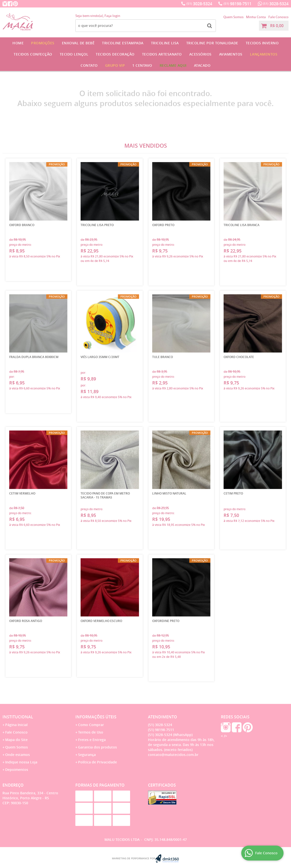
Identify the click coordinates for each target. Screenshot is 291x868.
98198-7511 (238, 4)
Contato (89, 65)
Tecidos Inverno (262, 43)
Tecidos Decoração (115, 54)
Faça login (112, 16)
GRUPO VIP (115, 65)
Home (18, 43)
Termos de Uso (91, 732)
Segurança (87, 755)
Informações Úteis (96, 717)
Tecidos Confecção (33, 54)
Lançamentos (264, 54)
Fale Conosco (278, 17)
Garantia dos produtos (97, 747)
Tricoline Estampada (123, 43)
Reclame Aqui (173, 65)
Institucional (18, 717)
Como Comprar (91, 725)
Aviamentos (231, 54)
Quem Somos (233, 17)
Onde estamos (18, 755)
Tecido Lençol (74, 54)
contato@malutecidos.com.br (173, 755)
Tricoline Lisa (165, 43)
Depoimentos (17, 770)
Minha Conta (256, 17)
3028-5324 (199, 4)
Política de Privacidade (97, 762)
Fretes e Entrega (92, 740)
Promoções (43, 43)
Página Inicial (16, 725)
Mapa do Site (16, 740)
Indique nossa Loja (21, 762)
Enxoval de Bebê (78, 43)
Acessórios (200, 54)
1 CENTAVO (142, 65)
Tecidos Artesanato (162, 54)
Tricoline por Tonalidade (212, 43)
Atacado (202, 65)
